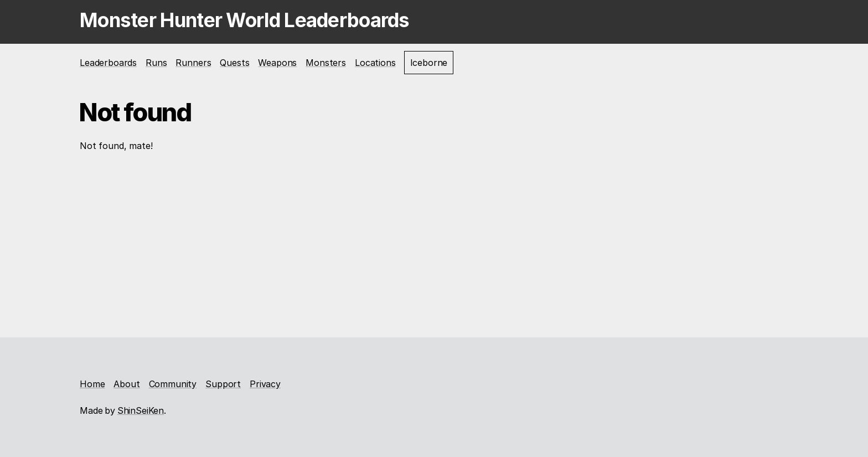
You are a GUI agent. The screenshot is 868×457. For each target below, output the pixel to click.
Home (92, 384)
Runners (193, 63)
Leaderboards (108, 63)
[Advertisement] (434, 243)
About (126, 384)
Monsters (326, 63)
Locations (375, 63)
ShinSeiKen (141, 410)
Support (223, 384)
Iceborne (429, 63)
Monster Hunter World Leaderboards (245, 20)
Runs (156, 63)
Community (173, 384)
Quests (234, 63)
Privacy (265, 384)
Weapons (277, 63)
